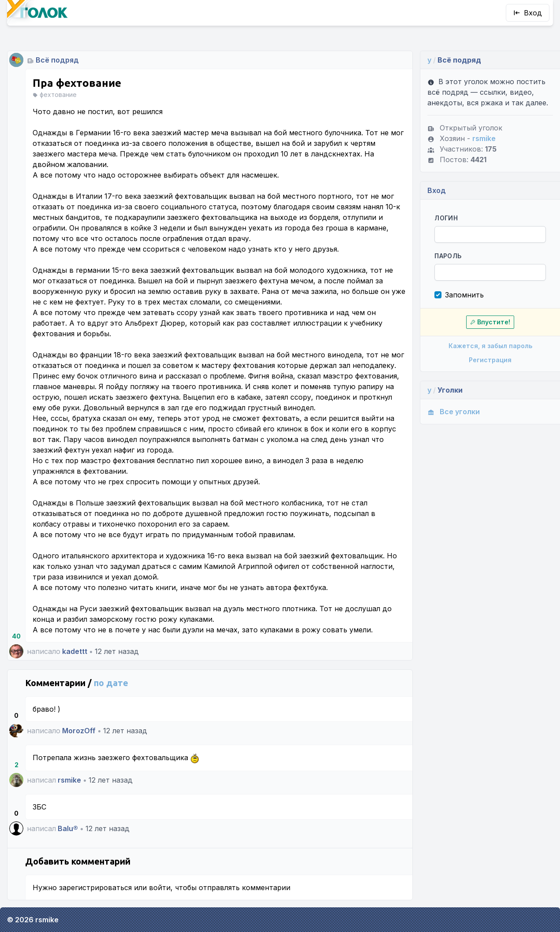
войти (160, 887)
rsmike (69, 780)
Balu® (68, 828)
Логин (446, 218)
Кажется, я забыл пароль (490, 346)
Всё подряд (57, 60)
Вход (528, 13)
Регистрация (490, 360)
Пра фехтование (77, 83)
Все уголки (454, 412)
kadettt (75, 651)
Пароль (448, 256)
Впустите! (490, 322)
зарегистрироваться (95, 887)
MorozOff (79, 731)
